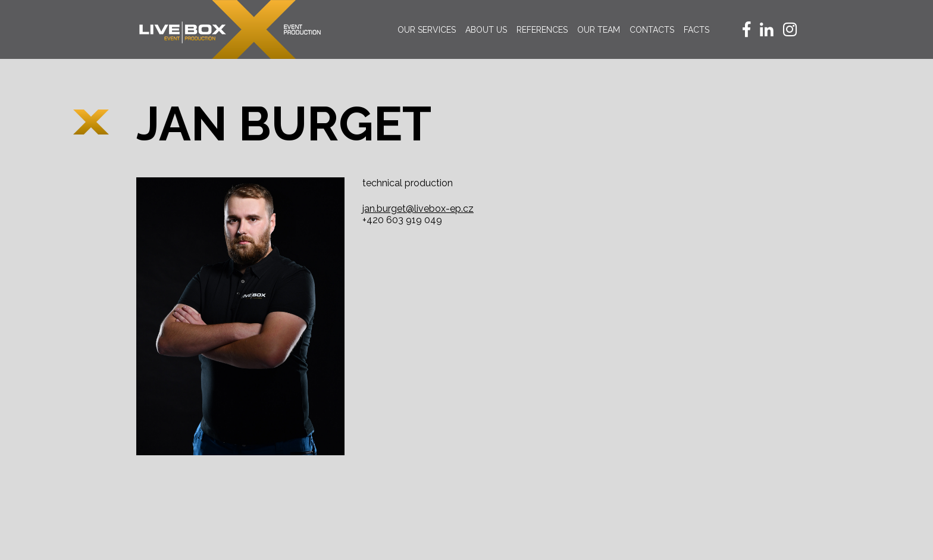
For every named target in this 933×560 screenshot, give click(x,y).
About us (486, 30)
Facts (696, 30)
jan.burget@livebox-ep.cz (418, 209)
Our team (599, 30)
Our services (427, 30)
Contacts (652, 30)
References (542, 30)
